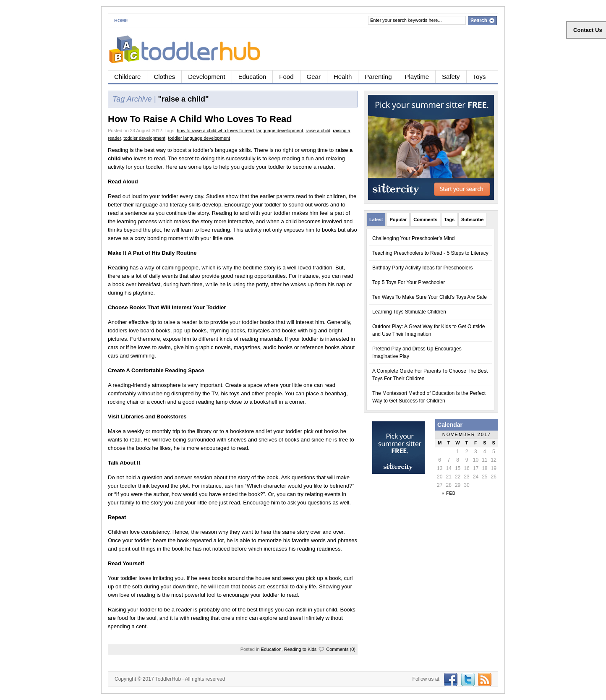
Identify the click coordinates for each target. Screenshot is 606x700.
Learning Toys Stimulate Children (409, 312)
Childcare (127, 77)
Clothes (164, 77)
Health (343, 77)
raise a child (318, 131)
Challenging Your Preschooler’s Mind (413, 238)
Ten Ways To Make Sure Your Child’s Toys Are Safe (430, 297)
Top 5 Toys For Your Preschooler (409, 282)
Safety (451, 77)
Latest (376, 219)
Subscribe (472, 219)
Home (121, 21)
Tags (449, 219)
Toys (479, 77)
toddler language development (199, 138)
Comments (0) (341, 649)
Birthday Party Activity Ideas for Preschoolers (422, 268)
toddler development (144, 138)
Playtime (417, 77)
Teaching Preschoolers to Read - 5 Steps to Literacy (430, 253)
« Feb (449, 493)
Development (206, 77)
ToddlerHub (168, 679)
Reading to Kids (300, 649)
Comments (425, 219)
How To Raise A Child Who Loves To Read (200, 119)
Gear (314, 77)
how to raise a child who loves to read (215, 131)
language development (280, 131)
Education (252, 77)
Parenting (378, 77)
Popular (398, 219)
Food (286, 77)
